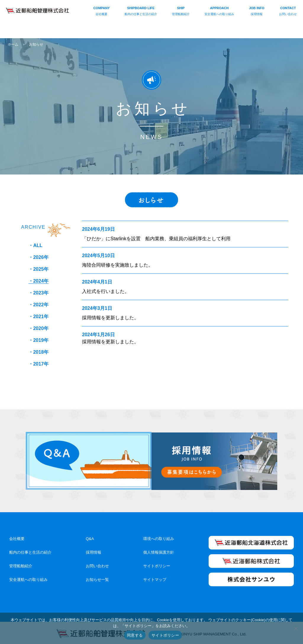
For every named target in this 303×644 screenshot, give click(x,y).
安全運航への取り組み (28, 577)
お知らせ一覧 (97, 577)
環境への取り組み (159, 537)
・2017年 (38, 364)
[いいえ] (296, 628)
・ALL (35, 245)
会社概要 (17, 537)
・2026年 (38, 257)
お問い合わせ (97, 564)
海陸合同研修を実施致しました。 (117, 265)
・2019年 (38, 340)
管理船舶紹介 (21, 564)
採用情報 (94, 550)
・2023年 (38, 293)
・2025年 (38, 269)
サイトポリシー (157, 564)
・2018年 (38, 352)
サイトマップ (155, 577)
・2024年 (38, 281)
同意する (135, 635)
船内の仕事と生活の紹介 (30, 550)
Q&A (90, 537)
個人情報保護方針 (159, 550)
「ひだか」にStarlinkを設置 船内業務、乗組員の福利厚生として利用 (156, 239)
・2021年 (38, 317)
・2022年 (38, 305)
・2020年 (38, 328)
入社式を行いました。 (106, 291)
